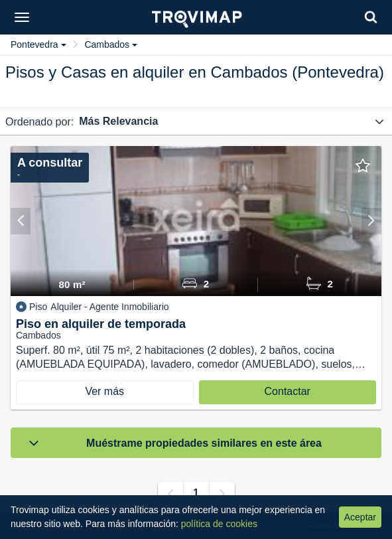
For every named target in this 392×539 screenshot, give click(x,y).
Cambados (111, 44)
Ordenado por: (39, 122)
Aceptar (360, 517)
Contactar (288, 391)
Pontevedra (38, 44)
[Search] (371, 17)
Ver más (104, 391)
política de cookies (219, 524)
